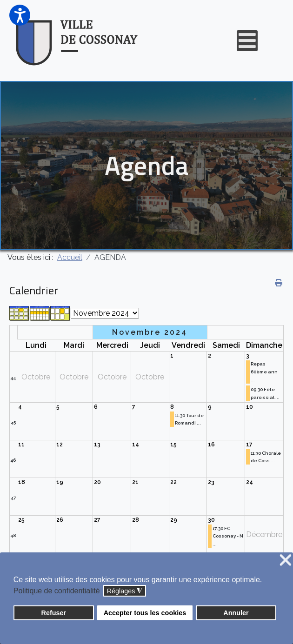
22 (173, 482)
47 (13, 498)
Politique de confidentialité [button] (57, 591)
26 (60, 520)
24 (250, 482)
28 (136, 520)
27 (97, 520)
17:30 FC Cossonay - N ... (228, 536)
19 (60, 482)
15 (173, 445)
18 (22, 482)
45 (13, 422)
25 (21, 520)
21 (135, 482)
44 (13, 378)
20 (97, 482)
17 (249, 445)
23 (211, 482)
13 (97, 445)
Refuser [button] (54, 613)
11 (21, 445)
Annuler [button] (236, 613)
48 (13, 535)
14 (136, 445)
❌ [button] (286, 561)
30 (211, 520)
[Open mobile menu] (247, 41)
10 (250, 407)
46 (13, 460)
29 (174, 520)
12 (60, 445)
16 (211, 445)
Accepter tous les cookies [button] (145, 613)
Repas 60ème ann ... (264, 372)
